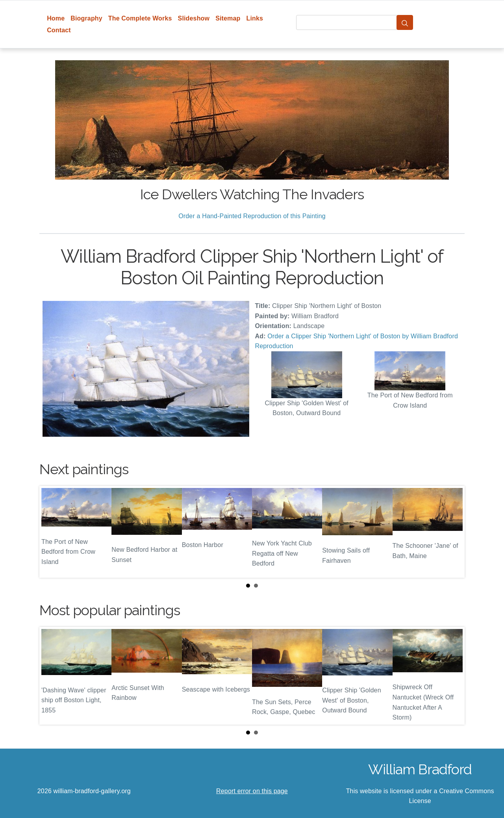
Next (452, 532)
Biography (86, 18)
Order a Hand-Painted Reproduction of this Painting (252, 216)
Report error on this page (252, 791)
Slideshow (194, 18)
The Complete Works (140, 18)
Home (56, 18)
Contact (59, 30)
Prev (52, 532)
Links (255, 18)
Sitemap (228, 18)
